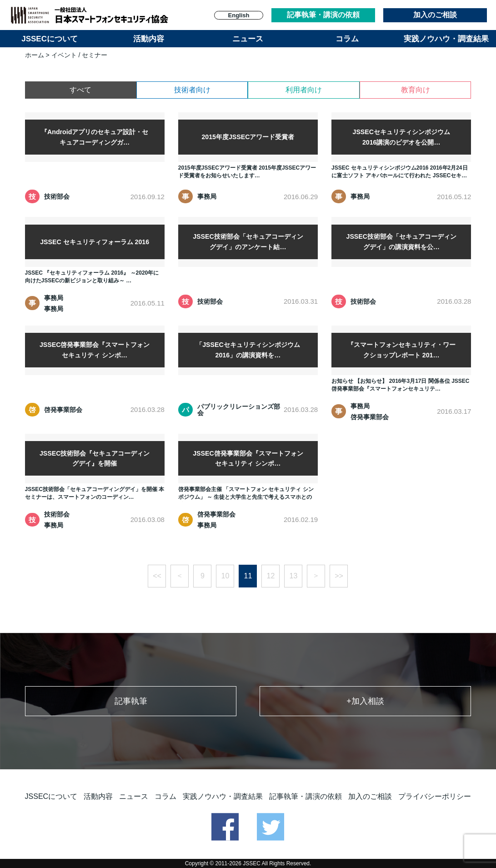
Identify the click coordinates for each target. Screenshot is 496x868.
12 (271, 576)
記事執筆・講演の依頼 (323, 15)
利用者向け (304, 90)
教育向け (416, 90)
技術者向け (192, 90)
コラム (347, 39)
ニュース (248, 39)
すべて (80, 90)
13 (294, 576)
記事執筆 (131, 701)
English (239, 15)
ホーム (35, 55)
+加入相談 (365, 701)
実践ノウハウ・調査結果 (446, 39)
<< (157, 576)
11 (248, 576)
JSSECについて (50, 39)
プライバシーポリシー (435, 796)
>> (339, 576)
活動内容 (149, 39)
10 (225, 576)
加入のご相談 (435, 15)
